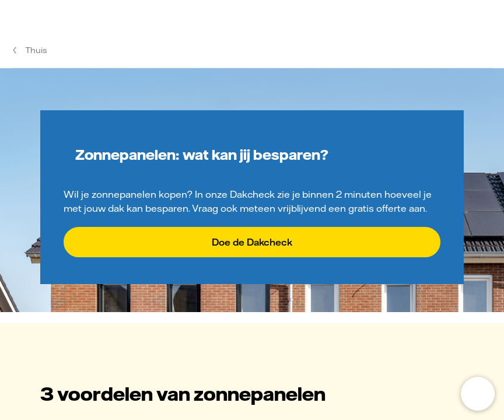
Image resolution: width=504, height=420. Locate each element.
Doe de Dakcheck (252, 242)
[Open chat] (478, 394)
